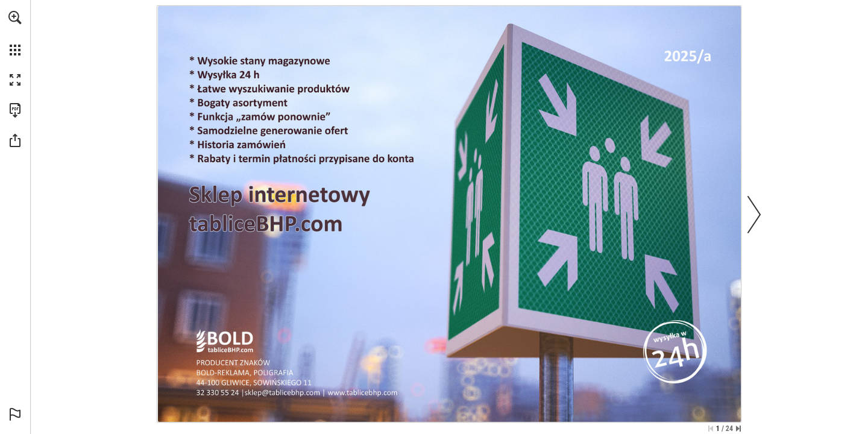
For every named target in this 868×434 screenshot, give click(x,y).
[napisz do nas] (284, 393)
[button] (15, 17)
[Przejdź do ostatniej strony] (738, 429)
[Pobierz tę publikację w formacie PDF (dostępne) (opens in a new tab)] (15, 110)
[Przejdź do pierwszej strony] (711, 429)
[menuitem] (15, 33)
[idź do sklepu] (363, 393)
